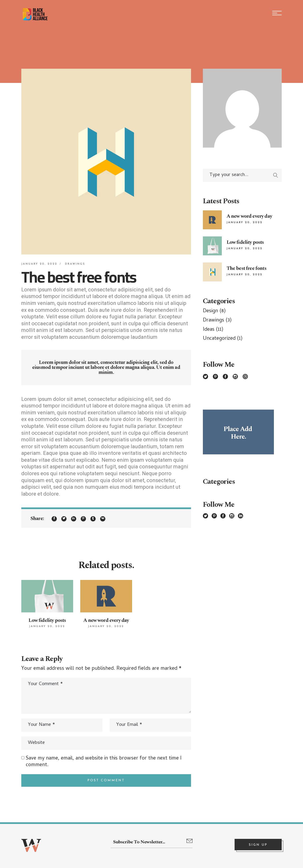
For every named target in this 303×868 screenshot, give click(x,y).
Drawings (75, 264)
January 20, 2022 (39, 264)
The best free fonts (246, 268)
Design (210, 311)
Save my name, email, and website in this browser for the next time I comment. (104, 762)
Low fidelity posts (47, 620)
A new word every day (106, 620)
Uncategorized (219, 339)
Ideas (209, 330)
